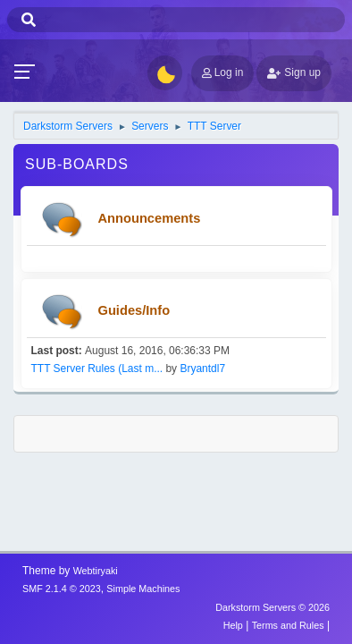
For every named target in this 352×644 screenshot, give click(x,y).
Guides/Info (134, 310)
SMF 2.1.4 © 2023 (62, 589)
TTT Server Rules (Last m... (97, 369)
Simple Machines (143, 589)
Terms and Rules (288, 625)
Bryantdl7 (202, 369)
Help (233, 625)
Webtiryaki (96, 571)
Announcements (150, 218)
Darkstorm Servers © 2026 (272, 607)
